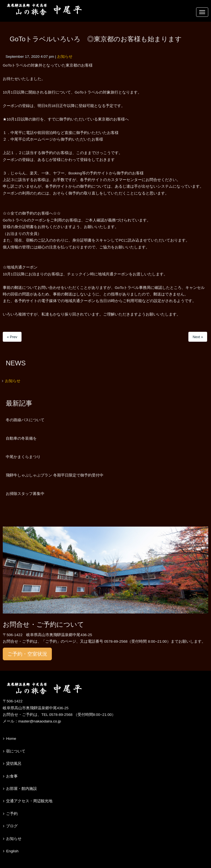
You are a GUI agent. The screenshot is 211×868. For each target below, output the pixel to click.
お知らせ (65, 57)
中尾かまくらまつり (23, 457)
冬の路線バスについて (25, 420)
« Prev (12, 337)
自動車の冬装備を (21, 438)
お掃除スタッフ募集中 (25, 494)
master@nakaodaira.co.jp (40, 721)
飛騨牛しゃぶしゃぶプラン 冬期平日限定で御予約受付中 (55, 475)
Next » (198, 337)
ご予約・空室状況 (27, 654)
